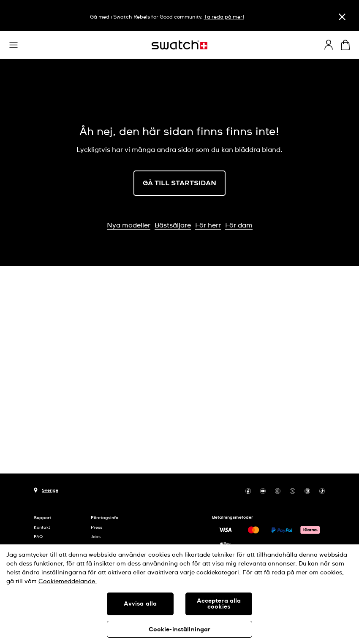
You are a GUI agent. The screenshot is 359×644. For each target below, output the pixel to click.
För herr (208, 225)
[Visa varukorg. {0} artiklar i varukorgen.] (345, 45)
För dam (239, 225)
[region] (179, 594)
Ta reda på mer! (224, 17)
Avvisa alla (140, 604)
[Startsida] (179, 45)
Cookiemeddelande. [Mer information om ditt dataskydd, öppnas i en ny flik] (68, 582)
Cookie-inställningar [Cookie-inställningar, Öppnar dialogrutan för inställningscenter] (180, 630)
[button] (14, 45)
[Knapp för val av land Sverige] (46, 489)
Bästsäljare (173, 225)
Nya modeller (129, 225)
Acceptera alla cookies (219, 604)
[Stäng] (342, 17)
